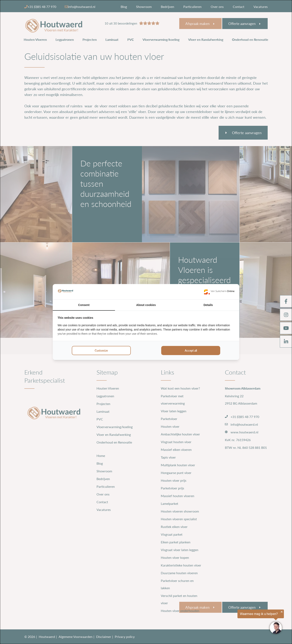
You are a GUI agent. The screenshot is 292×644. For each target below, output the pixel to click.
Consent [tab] (84, 305)
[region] (242, 622)
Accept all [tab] (191, 351)
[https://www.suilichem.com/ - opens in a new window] (219, 292)
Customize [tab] (101, 351)
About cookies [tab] (146, 305)
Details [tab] (208, 305)
